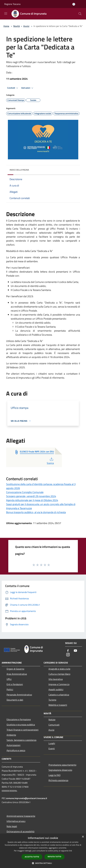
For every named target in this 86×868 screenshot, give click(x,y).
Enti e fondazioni (15, 684)
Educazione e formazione (19, 719)
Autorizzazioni (14, 745)
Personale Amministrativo (19, 695)
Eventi (52, 748)
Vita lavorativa (56, 679)
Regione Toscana (12, 4)
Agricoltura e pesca (16, 750)
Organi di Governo (15, 669)
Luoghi (52, 743)
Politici (10, 689)
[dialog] (43, 851)
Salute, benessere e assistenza (21, 740)
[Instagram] (68, 655)
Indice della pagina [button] (19, 170)
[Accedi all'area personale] (74, 4)
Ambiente (11, 735)
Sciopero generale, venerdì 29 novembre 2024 (31, 496)
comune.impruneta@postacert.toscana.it (27, 798)
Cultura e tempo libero (59, 674)
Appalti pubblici (56, 689)
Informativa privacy (16, 821)
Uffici (9, 679)
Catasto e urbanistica (59, 695)
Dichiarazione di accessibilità (20, 831)
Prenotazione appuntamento (62, 765)
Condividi (13, 88)
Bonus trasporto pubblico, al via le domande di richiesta (36, 512)
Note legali (12, 826)
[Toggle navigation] (6, 13)
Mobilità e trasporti (58, 705)
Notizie (52, 720)
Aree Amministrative (17, 674)
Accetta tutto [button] (32, 857)
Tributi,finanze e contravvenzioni (23, 730)
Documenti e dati (15, 700)
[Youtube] (75, 651)
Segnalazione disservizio (60, 770)
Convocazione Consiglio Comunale (25, 492)
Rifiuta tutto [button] (54, 857)
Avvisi (26, 26)
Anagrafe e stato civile (59, 669)
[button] (43, 863)
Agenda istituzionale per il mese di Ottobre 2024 (32, 500)
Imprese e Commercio (59, 684)
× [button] (83, 837)
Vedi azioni (28, 88)
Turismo (52, 700)
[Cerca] (80, 14)
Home (6, 26)
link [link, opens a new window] (70, 851)
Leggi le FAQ (55, 775)
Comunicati (54, 725)
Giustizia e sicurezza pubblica (21, 725)
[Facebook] (68, 651)
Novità (17, 26)
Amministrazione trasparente (21, 816)
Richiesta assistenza (58, 780)
